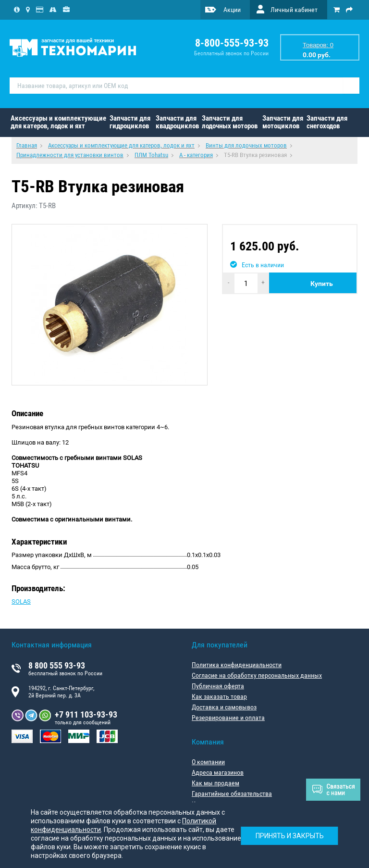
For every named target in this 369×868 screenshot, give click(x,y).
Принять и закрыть (289, 835)
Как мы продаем (215, 783)
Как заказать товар (219, 696)
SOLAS (21, 601)
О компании (208, 762)
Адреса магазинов (218, 772)
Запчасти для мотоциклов (283, 122)
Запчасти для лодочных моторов (230, 122)
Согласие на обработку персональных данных (257, 675)
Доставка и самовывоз (224, 707)
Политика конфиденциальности (237, 665)
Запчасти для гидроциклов (130, 122)
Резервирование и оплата (228, 718)
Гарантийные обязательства (232, 794)
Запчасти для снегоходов (327, 122)
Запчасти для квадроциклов (177, 122)
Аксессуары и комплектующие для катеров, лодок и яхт (58, 122)
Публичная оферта (218, 686)
